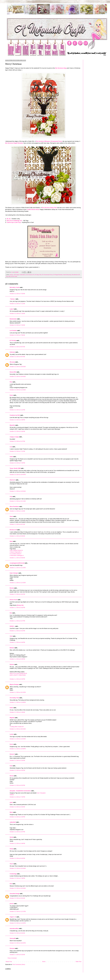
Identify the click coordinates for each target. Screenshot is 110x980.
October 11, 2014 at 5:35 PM (17, 659)
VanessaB (13, 938)
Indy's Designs (14, 573)
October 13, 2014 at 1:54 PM (17, 817)
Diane (11, 516)
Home (44, 962)
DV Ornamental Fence (47, 275)
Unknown (12, 352)
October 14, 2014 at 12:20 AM (18, 868)
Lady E (12, 309)
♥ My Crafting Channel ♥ (16, 550)
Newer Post (9, 962)
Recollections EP (76, 275)
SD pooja (12, 362)
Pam (11, 382)
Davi (11, 884)
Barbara (12, 648)
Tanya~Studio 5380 (15, 468)
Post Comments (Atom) (19, 964)
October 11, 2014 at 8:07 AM (17, 524)
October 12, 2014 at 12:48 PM (18, 749)
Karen (11, 395)
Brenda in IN (13, 530)
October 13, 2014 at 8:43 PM (17, 858)
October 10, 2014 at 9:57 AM (17, 357)
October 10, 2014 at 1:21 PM (17, 410)
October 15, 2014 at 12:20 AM (18, 888)
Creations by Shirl (15, 415)
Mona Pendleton (14, 507)
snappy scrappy (14, 437)
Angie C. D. (13, 917)
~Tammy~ (12, 299)
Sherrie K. (13, 480)
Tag (7, 276)
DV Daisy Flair (38, 275)
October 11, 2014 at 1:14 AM (17, 511)
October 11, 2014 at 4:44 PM (17, 642)
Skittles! (12, 795)
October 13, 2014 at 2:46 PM (17, 843)
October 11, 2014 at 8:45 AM (17, 536)
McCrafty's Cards (15, 287)
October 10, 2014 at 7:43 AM (17, 325)
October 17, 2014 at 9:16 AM (17, 955)
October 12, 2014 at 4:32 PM (17, 770)
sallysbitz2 (13, 822)
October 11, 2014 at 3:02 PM (17, 608)
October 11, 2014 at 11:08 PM (18, 702)
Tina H (11, 864)
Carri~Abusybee (41, 793)
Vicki (11, 636)
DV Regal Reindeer (58, 275)
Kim (11, 613)
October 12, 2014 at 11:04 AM (18, 739)
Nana (11, 541)
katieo (11, 708)
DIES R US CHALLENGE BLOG (18, 673)
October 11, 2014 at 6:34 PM (17, 679)
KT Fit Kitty (13, 341)
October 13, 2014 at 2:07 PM (17, 832)
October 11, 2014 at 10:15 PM (18, 692)
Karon (11, 744)
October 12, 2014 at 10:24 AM (18, 729)
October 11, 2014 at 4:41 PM (17, 631)
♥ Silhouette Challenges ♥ (17, 555)
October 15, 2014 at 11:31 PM (18, 911)
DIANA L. (12, 626)
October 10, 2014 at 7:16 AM (17, 314)
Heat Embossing (67, 275)
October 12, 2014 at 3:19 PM (17, 760)
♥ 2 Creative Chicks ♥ (15, 554)
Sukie (11, 457)
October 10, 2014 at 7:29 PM (17, 463)
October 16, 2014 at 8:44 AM (17, 933)
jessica (12, 904)
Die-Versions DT (30, 275)
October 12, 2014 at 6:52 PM (17, 785)
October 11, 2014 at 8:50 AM (17, 558)
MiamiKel (12, 425)
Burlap (11, 275)
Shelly (11, 849)
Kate (11, 766)
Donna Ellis (13, 372)
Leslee (12, 734)
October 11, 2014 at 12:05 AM (18, 491)
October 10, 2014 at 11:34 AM (18, 390)
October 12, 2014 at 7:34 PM (17, 797)
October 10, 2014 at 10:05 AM (18, 367)
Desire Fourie (14, 600)
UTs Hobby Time (14, 698)
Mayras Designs (14, 684)
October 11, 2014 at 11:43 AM (18, 583)
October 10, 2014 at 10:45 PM (18, 475)
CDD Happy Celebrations (20, 275)
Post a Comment (12, 958)
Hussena (12, 948)
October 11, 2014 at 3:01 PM (17, 594)
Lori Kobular (13, 331)
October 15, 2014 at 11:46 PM (18, 923)
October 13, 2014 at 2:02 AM (17, 807)
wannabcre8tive (14, 928)
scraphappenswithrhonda (17, 563)
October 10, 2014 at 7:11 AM (17, 304)
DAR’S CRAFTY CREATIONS (18, 675)
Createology (13, 874)
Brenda (12, 588)
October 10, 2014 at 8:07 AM (17, 347)
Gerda (11, 837)
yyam (11, 802)
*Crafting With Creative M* (17, 727)
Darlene (12, 664)
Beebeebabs (13, 319)
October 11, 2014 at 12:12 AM (18, 501)
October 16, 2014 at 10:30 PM (18, 943)
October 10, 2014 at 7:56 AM (17, 335)
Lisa (11, 447)
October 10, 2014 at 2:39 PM (17, 420)
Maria (11, 812)
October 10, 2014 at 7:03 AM (17, 294)
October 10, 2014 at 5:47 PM (17, 441)
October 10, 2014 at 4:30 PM (17, 431)
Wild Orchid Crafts (13, 276)
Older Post (78, 962)
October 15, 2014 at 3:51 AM (17, 898)
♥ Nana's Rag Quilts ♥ (16, 552)
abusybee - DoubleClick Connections (20, 791)
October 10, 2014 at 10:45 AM (18, 377)
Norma (12, 776)
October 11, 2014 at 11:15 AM (18, 568)
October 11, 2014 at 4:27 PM (17, 621)
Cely (11, 497)
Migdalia (12, 718)
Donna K (12, 754)
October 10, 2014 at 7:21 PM (17, 451)
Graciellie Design (15, 894)
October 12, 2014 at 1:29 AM (17, 712)
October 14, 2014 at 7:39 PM (17, 878)
